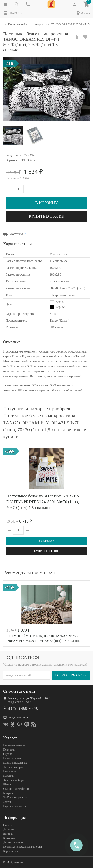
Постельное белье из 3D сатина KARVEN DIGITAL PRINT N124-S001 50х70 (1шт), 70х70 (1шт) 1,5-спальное (43, 502)
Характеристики (17, 244)
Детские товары (13, 767)
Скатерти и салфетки (16, 789)
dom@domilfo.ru (18, 717)
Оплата (8, 825)
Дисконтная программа (17, 842)
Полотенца (10, 771)
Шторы (8, 784)
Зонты (7, 802)
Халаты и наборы (14, 780)
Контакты (9, 838)
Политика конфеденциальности (22, 847)
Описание (12, 342)
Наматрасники (12, 758)
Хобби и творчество (15, 797)
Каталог (13, 13)
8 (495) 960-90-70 (23, 708)
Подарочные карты (15, 806)
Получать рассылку (71, 675)
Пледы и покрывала (15, 762)
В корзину (46, 203)
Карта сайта (10, 851)
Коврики (8, 776)
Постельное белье (14, 745)
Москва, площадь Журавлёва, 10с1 (29, 698)
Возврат (8, 834)
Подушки (9, 749)
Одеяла (8, 754)
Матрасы (9, 793)
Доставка (9, 829)
